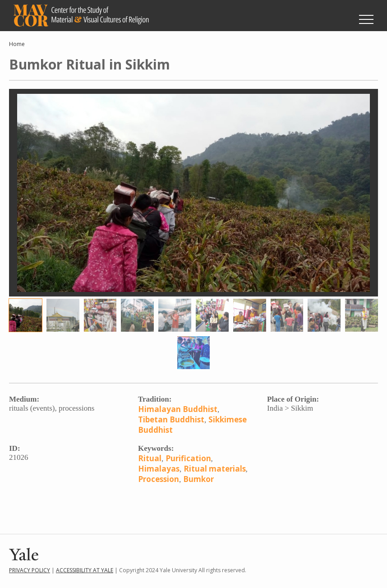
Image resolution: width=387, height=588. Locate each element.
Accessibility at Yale (85, 570)
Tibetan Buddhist (171, 419)
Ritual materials (215, 469)
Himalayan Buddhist (178, 409)
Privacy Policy (30, 570)
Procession (159, 479)
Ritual (150, 458)
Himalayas (159, 469)
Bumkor (198, 479)
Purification (188, 458)
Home (17, 44)
